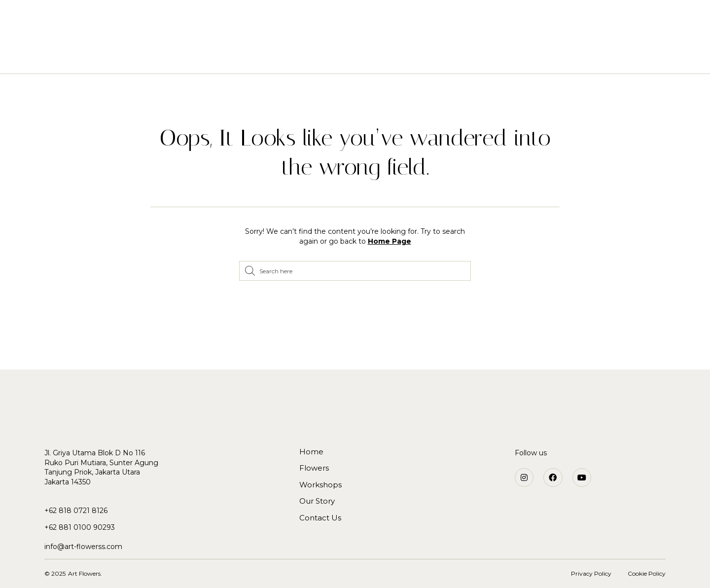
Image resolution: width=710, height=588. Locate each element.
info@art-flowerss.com (83, 547)
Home (241, 58)
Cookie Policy (647, 573)
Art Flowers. (85, 573)
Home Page (390, 241)
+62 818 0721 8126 (76, 511)
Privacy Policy (591, 573)
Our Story (396, 58)
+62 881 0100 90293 (80, 527)
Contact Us (455, 58)
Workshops (338, 58)
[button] (584, 20)
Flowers (283, 58)
